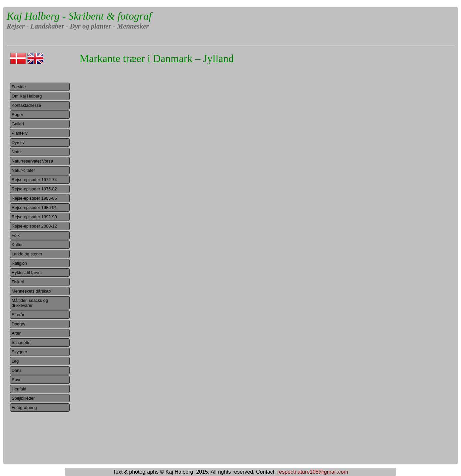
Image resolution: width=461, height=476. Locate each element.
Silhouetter (22, 342)
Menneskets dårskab (31, 291)
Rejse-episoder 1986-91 (34, 207)
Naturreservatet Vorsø (32, 161)
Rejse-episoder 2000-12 (34, 226)
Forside (19, 87)
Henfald (19, 389)
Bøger (17, 115)
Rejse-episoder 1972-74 (34, 180)
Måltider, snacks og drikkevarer (30, 303)
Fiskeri (18, 282)
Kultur (17, 245)
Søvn (17, 380)
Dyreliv (18, 142)
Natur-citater (23, 170)
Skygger (19, 352)
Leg (15, 361)
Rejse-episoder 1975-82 (34, 189)
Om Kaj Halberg (27, 96)
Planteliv (20, 133)
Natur (17, 152)
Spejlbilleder (23, 398)
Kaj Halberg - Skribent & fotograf (79, 16)
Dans (17, 370)
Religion (19, 263)
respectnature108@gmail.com (313, 472)
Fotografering (24, 408)
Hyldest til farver (27, 272)
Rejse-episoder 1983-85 (34, 198)
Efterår (18, 315)
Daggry (18, 324)
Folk (16, 235)
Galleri (18, 124)
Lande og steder (27, 254)
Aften (17, 333)
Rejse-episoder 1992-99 (34, 217)
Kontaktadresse (26, 105)
